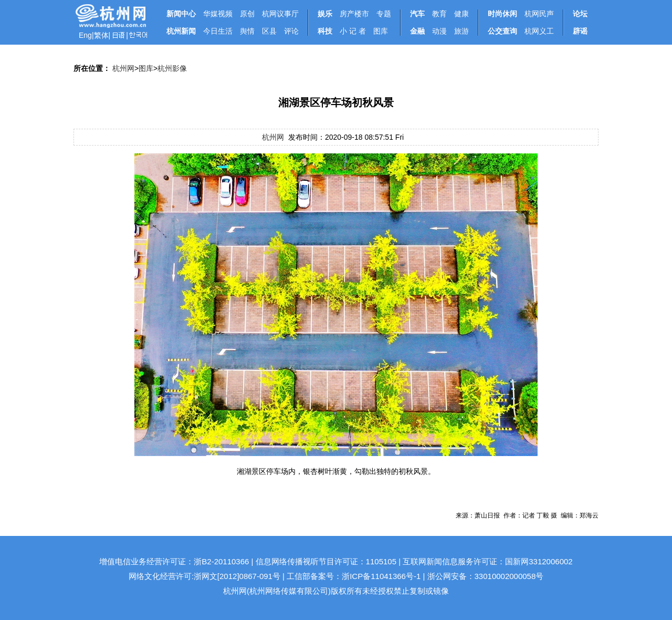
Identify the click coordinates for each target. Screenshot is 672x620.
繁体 (101, 35)
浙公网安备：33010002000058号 (486, 576)
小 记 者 (353, 31)
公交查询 (502, 31)
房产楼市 (354, 14)
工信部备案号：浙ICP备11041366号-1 (354, 576)
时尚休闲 (502, 14)
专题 (384, 14)
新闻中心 (181, 14)
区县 (269, 31)
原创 (247, 14)
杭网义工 (539, 31)
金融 (417, 31)
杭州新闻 (181, 31)
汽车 (417, 14)
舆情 (247, 31)
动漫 (439, 31)
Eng (85, 35)
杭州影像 (172, 68)
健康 (461, 14)
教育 (439, 14)
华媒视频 (218, 14)
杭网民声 (539, 14)
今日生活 (218, 31)
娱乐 (325, 14)
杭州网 (123, 68)
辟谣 (580, 31)
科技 (325, 31)
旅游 (461, 31)
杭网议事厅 (280, 14)
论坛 (580, 14)
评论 (291, 31)
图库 (381, 31)
